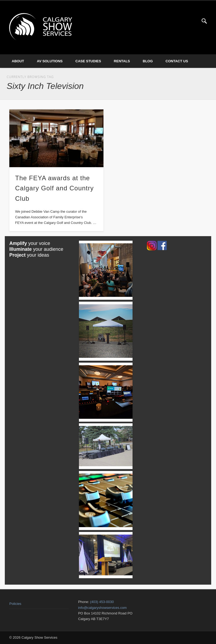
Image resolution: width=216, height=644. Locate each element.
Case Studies (88, 61)
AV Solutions (50, 61)
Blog (148, 61)
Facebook (182, 21)
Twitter (193, 21)
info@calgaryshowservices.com (102, 608)
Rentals (122, 61)
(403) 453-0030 (102, 602)
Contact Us (177, 61)
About (18, 61)
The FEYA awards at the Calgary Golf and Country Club (55, 188)
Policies (15, 604)
